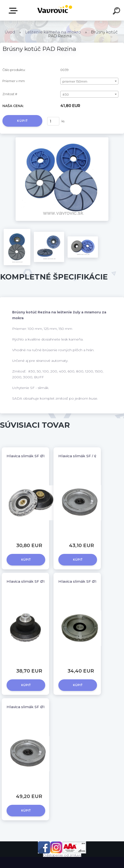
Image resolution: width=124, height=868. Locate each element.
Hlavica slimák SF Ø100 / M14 (33, 456)
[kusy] (53, 121)
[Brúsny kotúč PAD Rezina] (62, 139)
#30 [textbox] (66, 94)
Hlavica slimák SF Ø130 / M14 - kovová (42, 707)
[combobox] (89, 81)
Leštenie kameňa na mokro (53, 32)
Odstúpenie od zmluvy (62, 855)
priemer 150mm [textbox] (75, 81)
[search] (117, 12)
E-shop (14, 11)
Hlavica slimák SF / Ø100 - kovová (89, 456)
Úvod (10, 32)
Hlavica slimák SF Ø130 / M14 (85, 581)
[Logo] (55, 10)
